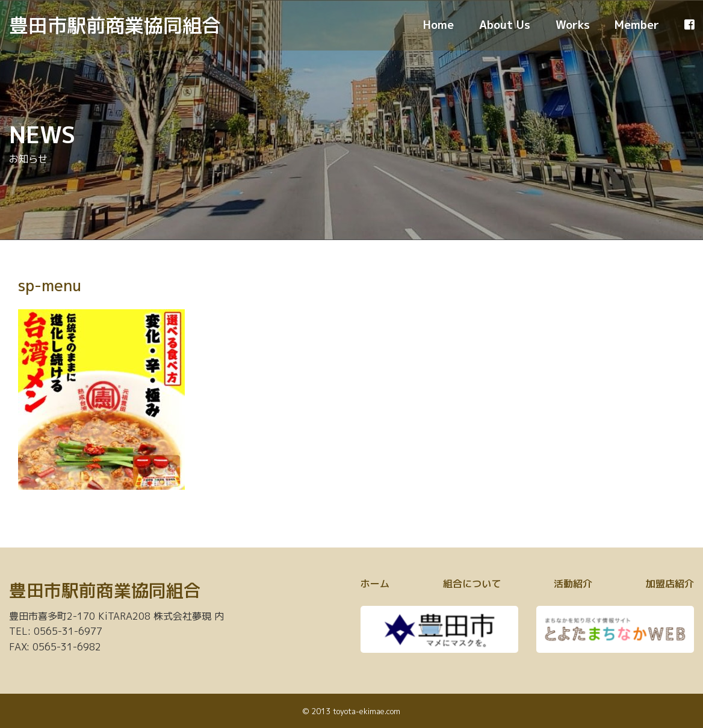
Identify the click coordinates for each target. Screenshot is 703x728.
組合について (472, 584)
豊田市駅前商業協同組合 (115, 25)
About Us (505, 25)
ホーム (375, 584)
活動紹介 (573, 584)
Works (573, 25)
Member (637, 25)
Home (438, 25)
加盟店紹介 (670, 584)
